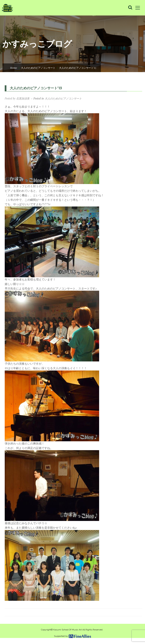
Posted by (17, 98)
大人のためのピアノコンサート (38, 67)
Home (14, 67)
